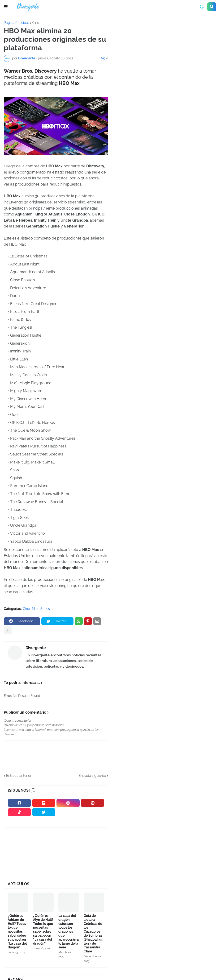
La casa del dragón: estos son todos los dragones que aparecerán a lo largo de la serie (69, 931)
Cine (36, 23)
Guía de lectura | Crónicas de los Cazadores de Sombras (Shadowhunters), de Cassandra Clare (93, 933)
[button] (6, 7)
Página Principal (16, 23)
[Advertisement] (166, 56)
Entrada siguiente (92, 776)
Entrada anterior (19, 776)
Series (45, 609)
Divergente (36, 648)
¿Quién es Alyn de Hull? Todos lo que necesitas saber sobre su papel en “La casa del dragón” (43, 930)
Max (35, 609)
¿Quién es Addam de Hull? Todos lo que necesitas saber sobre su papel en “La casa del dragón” (17, 931)
